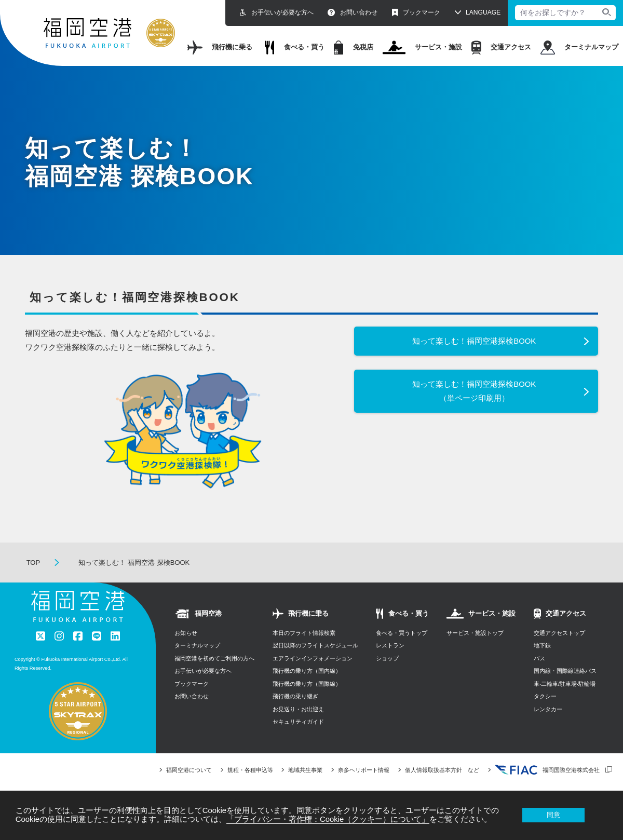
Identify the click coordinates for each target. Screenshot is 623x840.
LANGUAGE (483, 12)
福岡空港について (189, 770)
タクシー (545, 696)
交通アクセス (501, 48)
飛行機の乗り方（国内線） (307, 671)
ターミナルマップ (579, 48)
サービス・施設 (423, 48)
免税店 (354, 48)
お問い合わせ (352, 13)
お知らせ (186, 633)
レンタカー (548, 709)
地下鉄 (542, 645)
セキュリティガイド (298, 722)
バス (539, 658)
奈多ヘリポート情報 (364, 770)
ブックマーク (416, 13)
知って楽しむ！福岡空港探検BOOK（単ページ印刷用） (474, 391)
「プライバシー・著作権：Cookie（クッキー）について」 (328, 819)
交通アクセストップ (559, 633)
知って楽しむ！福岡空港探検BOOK (474, 341)
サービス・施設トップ (475, 633)
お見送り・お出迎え (298, 709)
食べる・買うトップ (402, 633)
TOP (33, 563)
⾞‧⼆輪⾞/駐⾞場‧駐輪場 (565, 684)
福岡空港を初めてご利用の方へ (214, 658)
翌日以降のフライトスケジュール (315, 645)
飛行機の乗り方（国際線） (307, 684)
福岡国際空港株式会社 (547, 770)
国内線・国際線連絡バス (565, 671)
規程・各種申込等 (250, 770)
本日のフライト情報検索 (304, 633)
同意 (553, 815)
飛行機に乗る (220, 48)
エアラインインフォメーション (313, 658)
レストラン (390, 645)
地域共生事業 (305, 770)
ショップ (387, 658)
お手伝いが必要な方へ (276, 13)
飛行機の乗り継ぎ (295, 696)
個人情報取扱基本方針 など (442, 770)
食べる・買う (295, 48)
